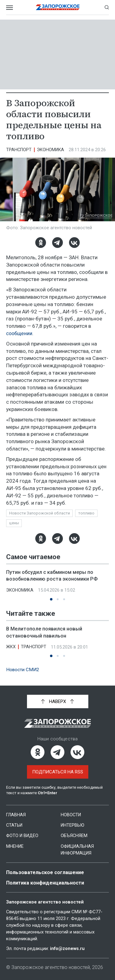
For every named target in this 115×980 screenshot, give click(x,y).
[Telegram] (57, 243)
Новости (71, 815)
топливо (89, 513)
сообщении (20, 333)
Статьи (15, 825)
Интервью (73, 825)
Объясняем (74, 836)
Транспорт (19, 150)
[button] (51, 600)
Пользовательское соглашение (46, 872)
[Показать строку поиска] (107, 7)
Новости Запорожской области (40, 513)
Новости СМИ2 (23, 670)
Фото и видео (23, 836)
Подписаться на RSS (58, 772)
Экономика (52, 150)
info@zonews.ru (68, 948)
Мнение (15, 846)
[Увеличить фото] (57, 189)
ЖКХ (11, 647)
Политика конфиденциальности (47, 883)
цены (15, 523)
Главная (16, 815)
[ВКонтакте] (74, 243)
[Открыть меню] (10, 7)
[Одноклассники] (41, 243)
